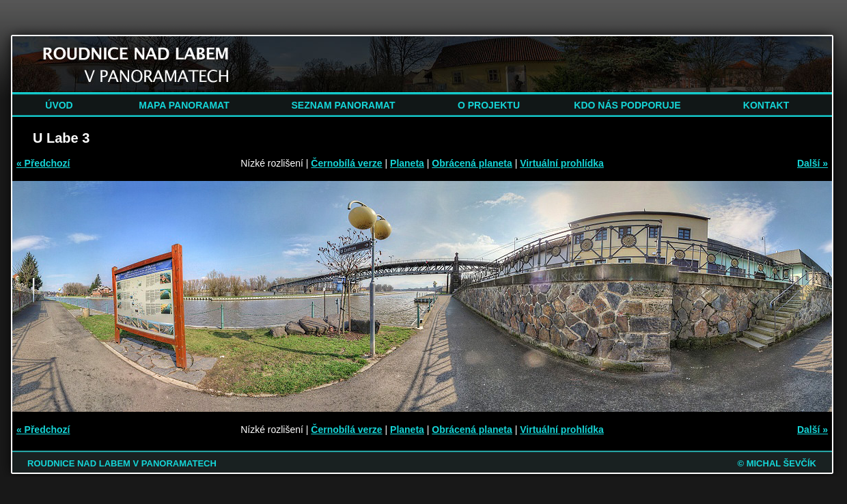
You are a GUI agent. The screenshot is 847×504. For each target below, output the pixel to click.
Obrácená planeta (472, 163)
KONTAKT (766, 105)
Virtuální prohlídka (562, 163)
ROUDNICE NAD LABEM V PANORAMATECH (122, 463)
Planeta (407, 163)
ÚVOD (59, 105)
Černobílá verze (346, 163)
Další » (813, 163)
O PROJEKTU (489, 105)
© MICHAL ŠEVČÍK (777, 463)
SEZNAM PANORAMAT (344, 105)
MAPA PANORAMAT (184, 105)
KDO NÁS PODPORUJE (627, 105)
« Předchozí (43, 163)
